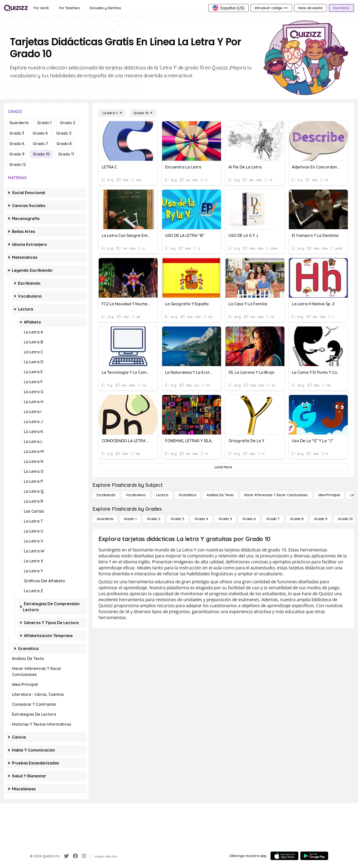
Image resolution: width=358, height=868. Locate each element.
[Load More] (223, 467)
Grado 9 (17, 154)
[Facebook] (75, 856)
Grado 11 (66, 154)
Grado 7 (40, 144)
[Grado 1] (130, 519)
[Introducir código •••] (271, 8)
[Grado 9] (321, 519)
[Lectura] (162, 495)
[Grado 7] (273, 519)
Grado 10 (41, 154)
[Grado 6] (249, 519)
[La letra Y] (112, 113)
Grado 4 (40, 133)
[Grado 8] (297, 519)
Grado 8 (64, 144)
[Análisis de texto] (220, 495)
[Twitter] (66, 856)
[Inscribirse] (341, 8)
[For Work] (41, 8)
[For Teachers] (69, 8)
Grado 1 (44, 123)
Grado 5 (64, 133)
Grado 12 (18, 164)
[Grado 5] (225, 519)
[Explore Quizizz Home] (16, 8)
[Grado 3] (178, 519)
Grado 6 (17, 144)
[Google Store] (314, 856)
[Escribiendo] (106, 495)
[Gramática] (187, 495)
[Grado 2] (154, 519)
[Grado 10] (143, 113)
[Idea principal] (329, 495)
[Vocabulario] (136, 495)
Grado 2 (67, 123)
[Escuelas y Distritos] (105, 8)
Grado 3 (17, 133)
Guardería (19, 123)
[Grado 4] (201, 519)
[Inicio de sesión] (311, 8)
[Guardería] (105, 519)
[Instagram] (84, 856)
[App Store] (284, 856)
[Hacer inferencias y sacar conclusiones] (276, 495)
